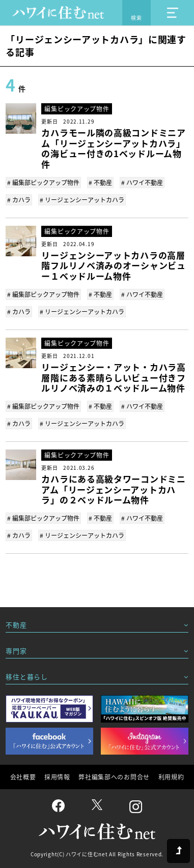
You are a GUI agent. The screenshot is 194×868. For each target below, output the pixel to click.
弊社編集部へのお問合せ (114, 777)
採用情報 (57, 777)
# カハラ (19, 200)
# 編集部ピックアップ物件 (43, 183)
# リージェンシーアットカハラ (82, 200)
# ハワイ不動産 (142, 183)
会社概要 (23, 777)
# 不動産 (100, 183)
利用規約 (171, 777)
